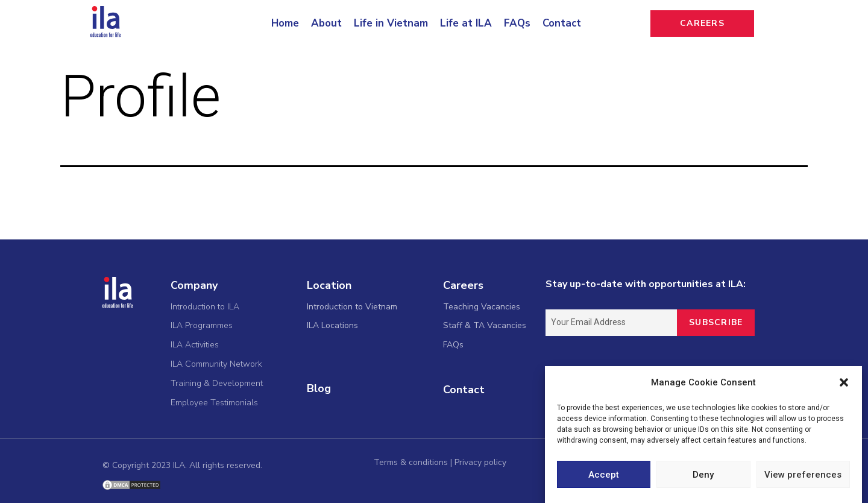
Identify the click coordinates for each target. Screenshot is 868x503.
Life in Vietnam (391, 23)
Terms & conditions (411, 462)
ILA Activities (195, 345)
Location (329, 285)
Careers (463, 285)
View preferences (803, 476)
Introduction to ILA (205, 307)
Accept (604, 476)
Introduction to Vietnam (352, 307)
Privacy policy (480, 462)
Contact (562, 23)
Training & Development (217, 383)
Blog (319, 388)
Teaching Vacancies (482, 307)
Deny (703, 476)
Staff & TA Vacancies (485, 325)
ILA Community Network (216, 364)
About (326, 23)
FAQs (517, 23)
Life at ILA (466, 23)
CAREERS (702, 23)
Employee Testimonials (214, 403)
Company (194, 285)
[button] (844, 384)
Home (285, 23)
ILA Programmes (202, 325)
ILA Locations (332, 325)
